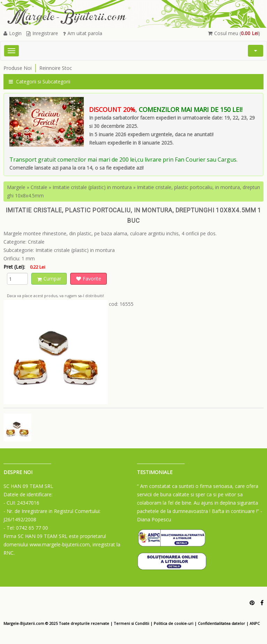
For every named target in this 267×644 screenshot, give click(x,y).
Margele (16, 187)
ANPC (255, 623)
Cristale (39, 187)
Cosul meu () (234, 33)
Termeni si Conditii (131, 623)
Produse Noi (18, 68)
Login (13, 33)
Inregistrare (42, 33)
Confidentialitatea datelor (221, 623)
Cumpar (49, 279)
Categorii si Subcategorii (39, 81)
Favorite (89, 279)
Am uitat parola (83, 33)
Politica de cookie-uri (173, 623)
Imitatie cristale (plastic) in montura (92, 187)
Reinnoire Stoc (56, 68)
